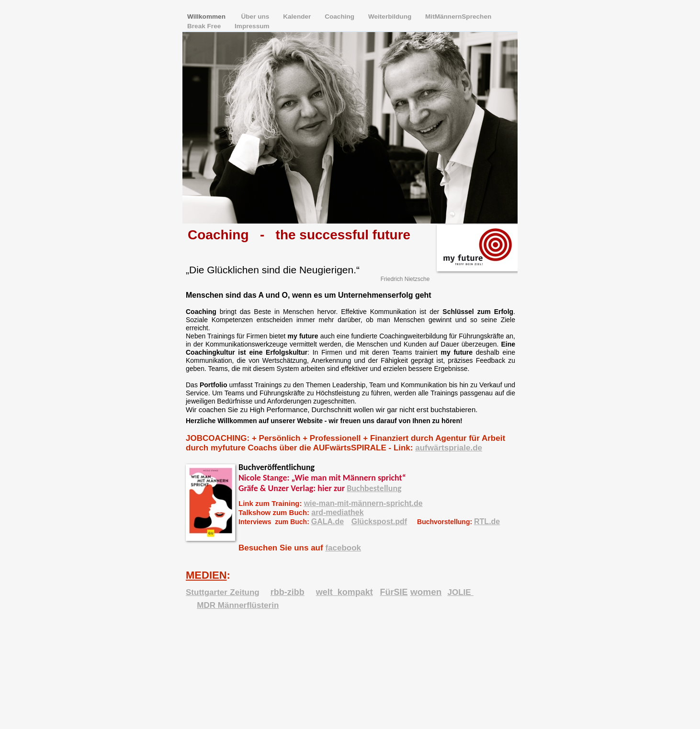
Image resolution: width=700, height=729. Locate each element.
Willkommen (208, 17)
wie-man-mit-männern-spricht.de (363, 503)
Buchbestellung (374, 488)
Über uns (256, 17)
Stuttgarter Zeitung (223, 592)
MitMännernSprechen (458, 17)
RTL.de (487, 522)
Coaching (340, 17)
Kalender (298, 17)
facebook (343, 548)
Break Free (205, 26)
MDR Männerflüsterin (238, 605)
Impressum (252, 26)
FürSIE (394, 592)
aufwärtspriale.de (449, 448)
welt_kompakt (344, 592)
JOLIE (460, 592)
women (426, 592)
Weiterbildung (391, 17)
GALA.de (327, 522)
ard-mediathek (337, 512)
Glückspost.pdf (379, 522)
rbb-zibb (288, 592)
